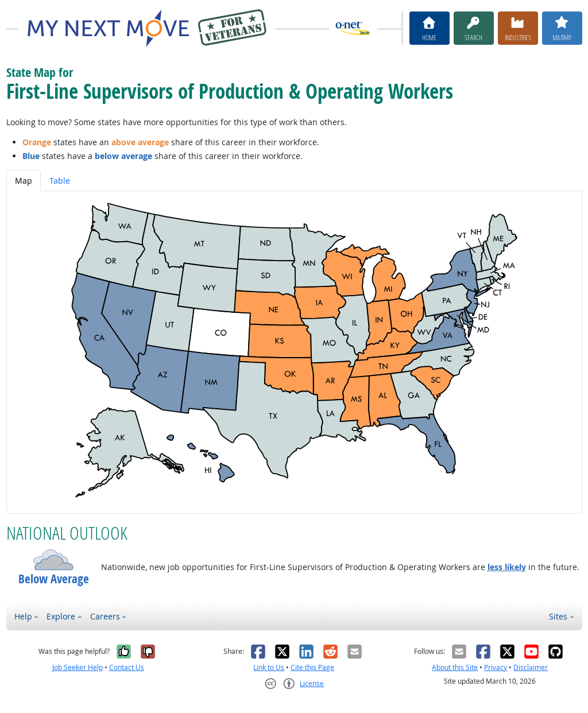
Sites (558, 616)
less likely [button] (507, 567)
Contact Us (127, 667)
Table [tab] (60, 181)
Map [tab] (24, 181)
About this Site (455, 667)
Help (23, 616)
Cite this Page (312, 667)
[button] (54, 560)
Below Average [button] (54, 579)
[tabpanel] (294, 352)
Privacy (496, 667)
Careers (105, 616)
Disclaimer (531, 667)
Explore (61, 616)
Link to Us (269, 667)
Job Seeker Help (78, 667)
